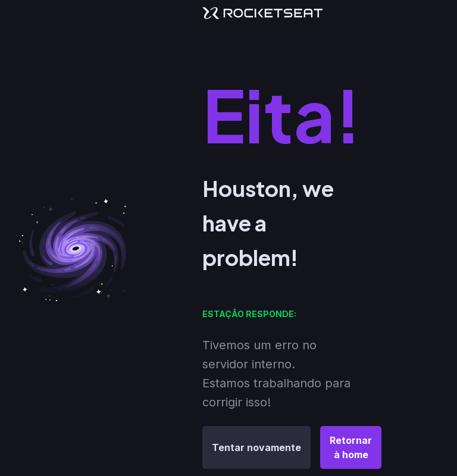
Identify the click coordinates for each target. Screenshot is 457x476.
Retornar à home (351, 447)
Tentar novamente (256, 447)
